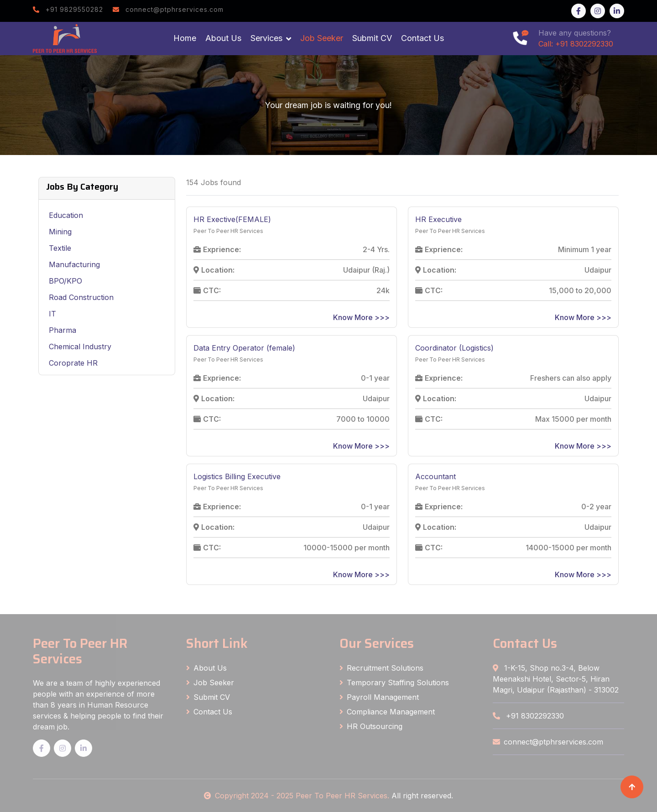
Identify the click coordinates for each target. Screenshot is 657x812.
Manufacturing (74, 264)
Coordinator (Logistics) (454, 348)
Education (66, 215)
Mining (60, 232)
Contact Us (422, 38)
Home (185, 38)
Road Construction (81, 297)
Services (266, 38)
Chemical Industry (80, 347)
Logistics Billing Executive (237, 476)
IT (52, 314)
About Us (223, 38)
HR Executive (438, 219)
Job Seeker (322, 38)
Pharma (63, 330)
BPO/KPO (65, 281)
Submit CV (372, 38)
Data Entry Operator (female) (244, 348)
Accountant (435, 476)
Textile (60, 248)
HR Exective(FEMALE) (232, 219)
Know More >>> (361, 317)
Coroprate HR (73, 363)
